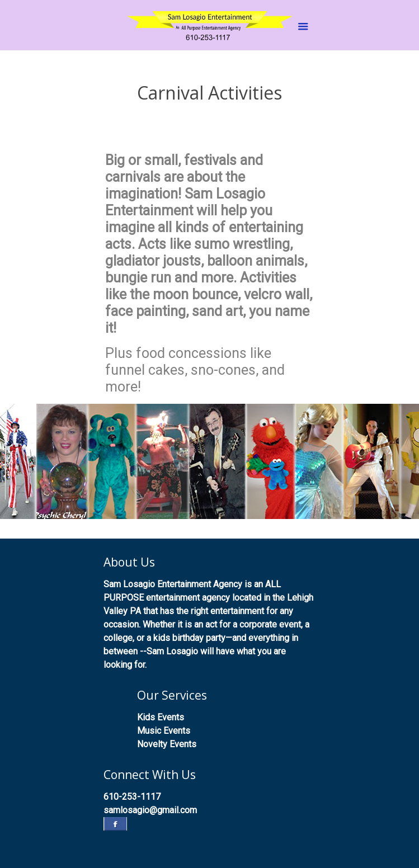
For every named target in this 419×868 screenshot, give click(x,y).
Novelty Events (167, 744)
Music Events (164, 731)
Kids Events (161, 717)
